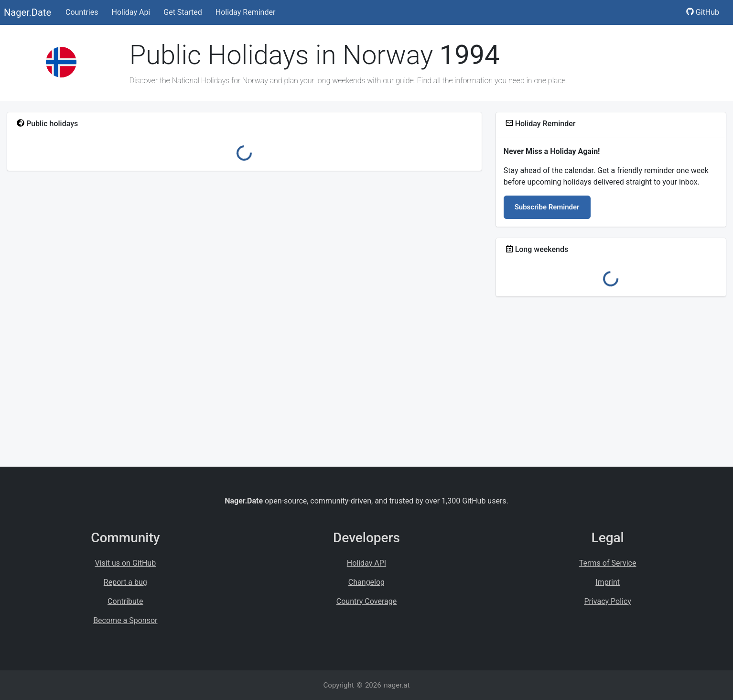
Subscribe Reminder (547, 207)
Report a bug (125, 582)
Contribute (125, 601)
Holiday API (366, 563)
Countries (82, 12)
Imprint (608, 582)
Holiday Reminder (246, 12)
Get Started (183, 12)
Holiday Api (131, 12)
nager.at (397, 685)
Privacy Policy (608, 601)
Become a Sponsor (125, 620)
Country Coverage (366, 601)
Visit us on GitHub (126, 563)
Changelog (366, 582)
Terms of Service (608, 563)
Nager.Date (27, 12)
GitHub (703, 12)
